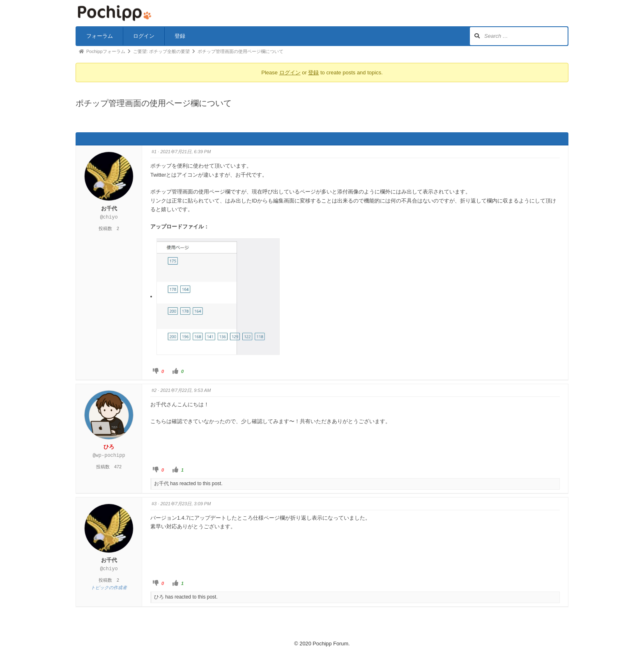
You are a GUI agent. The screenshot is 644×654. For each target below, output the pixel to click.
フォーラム (100, 36)
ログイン (144, 36)
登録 (180, 36)
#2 (154, 390)
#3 (154, 504)
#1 (154, 152)
